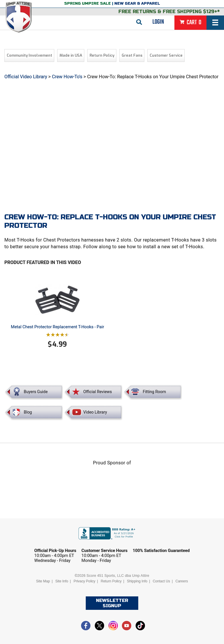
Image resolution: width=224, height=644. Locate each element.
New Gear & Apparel (137, 4)
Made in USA (71, 55)
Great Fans (132, 55)
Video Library (95, 412)
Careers (182, 581)
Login (158, 22)
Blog (28, 412)
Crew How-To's (67, 77)
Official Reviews (97, 392)
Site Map (43, 581)
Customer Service (166, 55)
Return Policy (102, 55)
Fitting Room (154, 392)
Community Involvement (29, 55)
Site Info (62, 581)
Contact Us (161, 581)
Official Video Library (26, 77)
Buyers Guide (36, 392)
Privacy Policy (84, 581)
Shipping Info (137, 581)
